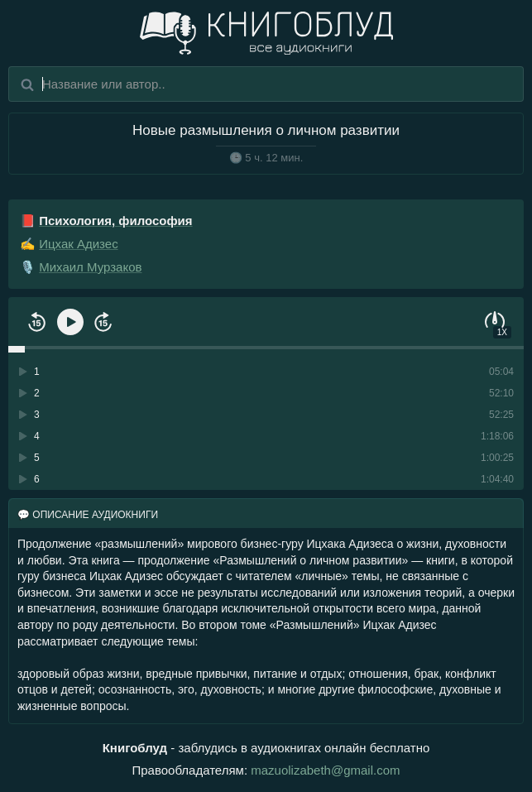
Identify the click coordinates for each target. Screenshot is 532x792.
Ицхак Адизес (78, 244)
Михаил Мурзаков (90, 267)
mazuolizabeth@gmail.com (325, 770)
